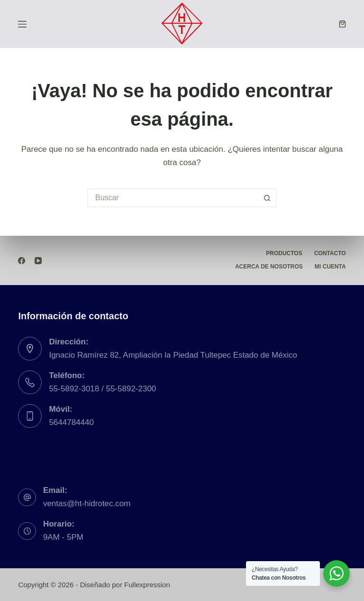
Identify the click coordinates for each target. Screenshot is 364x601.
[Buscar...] (173, 198)
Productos (284, 253)
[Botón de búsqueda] (267, 198)
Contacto (330, 253)
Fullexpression (147, 585)
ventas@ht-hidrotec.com (87, 504)
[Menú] (22, 24)
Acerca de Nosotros (269, 267)
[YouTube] (38, 261)
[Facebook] (22, 261)
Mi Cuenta (330, 267)
